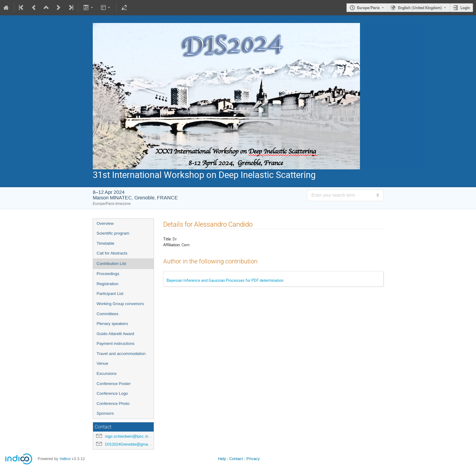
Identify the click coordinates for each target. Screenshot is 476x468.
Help (222, 459)
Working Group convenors (120, 304)
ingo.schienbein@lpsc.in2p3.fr (132, 436)
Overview (105, 223)
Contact (236, 459)
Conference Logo (112, 393)
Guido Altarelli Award (116, 334)
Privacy (253, 459)
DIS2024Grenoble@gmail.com (132, 444)
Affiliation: (172, 245)
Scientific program (113, 233)
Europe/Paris (368, 8)
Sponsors (105, 413)
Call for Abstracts (112, 253)
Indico (65, 459)
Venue (103, 363)
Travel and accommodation (121, 354)
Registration (108, 284)
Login (465, 8)
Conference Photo (113, 404)
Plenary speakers (112, 324)
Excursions (107, 374)
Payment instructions (116, 343)
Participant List (110, 294)
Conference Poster (114, 384)
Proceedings (108, 274)
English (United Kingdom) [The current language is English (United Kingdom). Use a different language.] (420, 8)
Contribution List (111, 264)
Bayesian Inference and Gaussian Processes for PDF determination (225, 280)
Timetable (106, 243)
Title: (167, 239)
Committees (108, 314)
